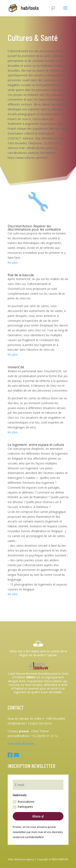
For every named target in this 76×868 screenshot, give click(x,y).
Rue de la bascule (21, 275)
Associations (24, 802)
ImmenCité (16, 367)
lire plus (13, 262)
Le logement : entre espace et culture (36, 445)
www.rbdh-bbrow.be (21, 744)
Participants (23, 807)
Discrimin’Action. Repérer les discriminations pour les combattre (34, 228)
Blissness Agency (24, 859)
